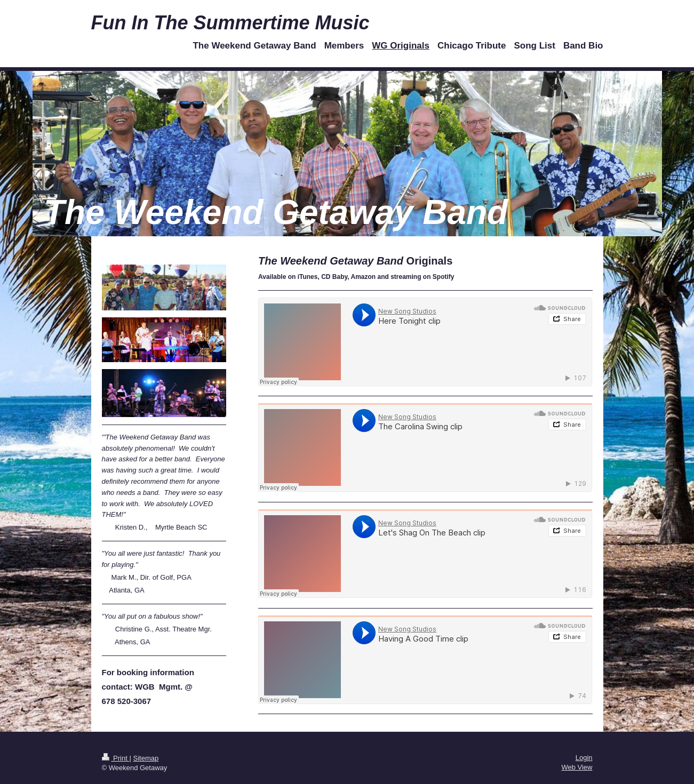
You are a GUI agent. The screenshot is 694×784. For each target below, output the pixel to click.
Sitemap (146, 758)
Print (116, 758)
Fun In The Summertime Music (230, 23)
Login (584, 758)
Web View (577, 767)
